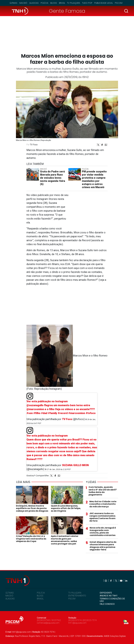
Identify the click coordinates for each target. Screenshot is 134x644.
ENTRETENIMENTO (77, 596)
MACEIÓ (9, 596)
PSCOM (72, 599)
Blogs (54, 3)
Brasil (62, 3)
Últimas (13, 3)
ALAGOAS (10, 599)
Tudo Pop (87, 3)
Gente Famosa (67, 11)
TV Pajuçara (74, 3)
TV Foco (67, 419)
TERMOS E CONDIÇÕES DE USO (112, 600)
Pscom (119, 3)
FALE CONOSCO (107, 604)
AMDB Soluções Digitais (115, 636)
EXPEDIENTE (106, 593)
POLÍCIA (41, 593)
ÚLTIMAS (10, 593)
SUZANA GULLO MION (75, 465)
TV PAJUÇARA (75, 593)
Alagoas (34, 3)
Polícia (44, 3)
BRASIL (40, 599)
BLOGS (40, 596)
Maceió (23, 3)
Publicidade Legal (104, 3)
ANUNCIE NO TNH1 (109, 596)
